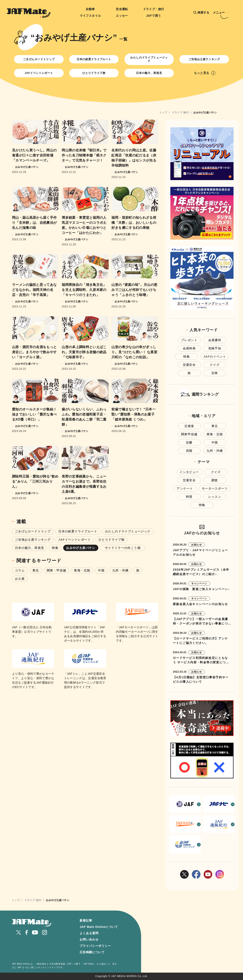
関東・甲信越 (56, 570)
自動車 (90, 9)
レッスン (215, 497)
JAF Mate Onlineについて (99, 927)
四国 (189, 451)
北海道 (189, 426)
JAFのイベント (215, 357)
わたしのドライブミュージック (149, 59)
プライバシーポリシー (95, 946)
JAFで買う (154, 16)
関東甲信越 (189, 434)
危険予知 (215, 348)
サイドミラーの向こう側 (124, 548)
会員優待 (215, 340)
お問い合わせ (89, 939)
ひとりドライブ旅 (94, 73)
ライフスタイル (90, 16)
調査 (215, 480)
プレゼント (189, 340)
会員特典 (189, 348)
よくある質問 (89, 933)
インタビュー (189, 472)
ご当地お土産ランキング (204, 59)
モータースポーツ (215, 489)
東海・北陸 (82, 570)
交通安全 (189, 365)
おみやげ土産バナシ (81, 548)
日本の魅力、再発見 (149, 73)
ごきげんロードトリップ (39, 59)
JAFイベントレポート (39, 73)
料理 (189, 497)
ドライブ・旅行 (154, 9)
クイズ (215, 365)
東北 (36, 570)
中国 (101, 570)
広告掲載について (92, 952)
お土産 (20, 579)
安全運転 (122, 9)
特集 (55, 548)
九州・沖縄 (120, 570)
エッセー (122, 16)
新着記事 (86, 920)
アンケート (185, 489)
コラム (20, 570)
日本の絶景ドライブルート (94, 59)
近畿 (189, 442)
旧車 (215, 373)
